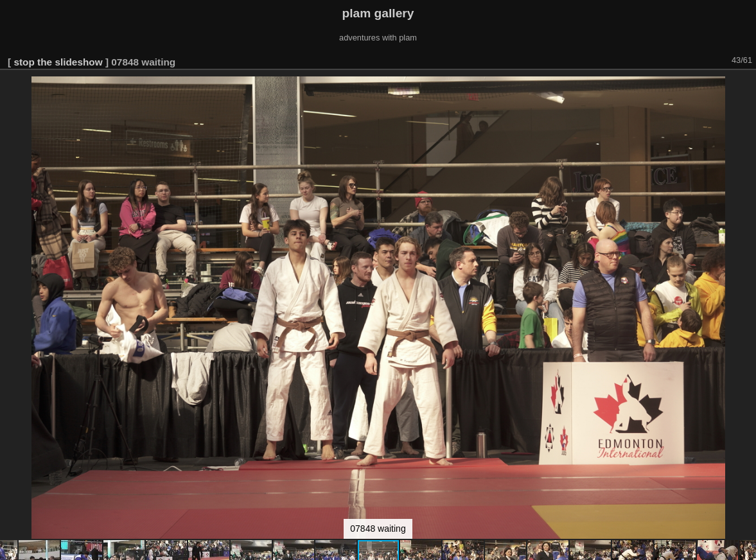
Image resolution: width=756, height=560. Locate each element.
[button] (744, 88)
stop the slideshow (58, 62)
